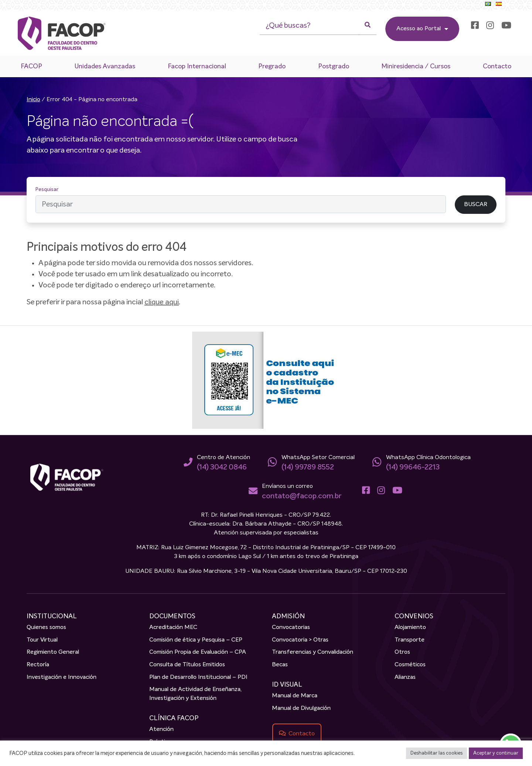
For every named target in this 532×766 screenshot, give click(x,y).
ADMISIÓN (288, 617)
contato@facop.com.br (302, 496)
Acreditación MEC (173, 628)
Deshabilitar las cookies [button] (436, 753)
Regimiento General (53, 653)
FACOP (31, 66)
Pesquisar (47, 190)
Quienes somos (46, 628)
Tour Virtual (42, 640)
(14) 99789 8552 (308, 468)
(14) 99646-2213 (413, 468)
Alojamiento (410, 628)
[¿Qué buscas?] (309, 26)
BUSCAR (476, 205)
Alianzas (405, 677)
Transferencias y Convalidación (313, 653)
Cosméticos (410, 665)
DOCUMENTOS (172, 617)
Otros (402, 653)
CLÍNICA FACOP (174, 719)
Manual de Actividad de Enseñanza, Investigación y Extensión (195, 694)
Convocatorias (291, 628)
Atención (161, 730)
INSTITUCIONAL (52, 617)
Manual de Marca (295, 696)
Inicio (33, 100)
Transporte (410, 640)
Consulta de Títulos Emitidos (187, 665)
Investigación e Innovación (62, 677)
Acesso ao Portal (422, 29)
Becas (280, 665)
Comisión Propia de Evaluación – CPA (198, 653)
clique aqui (162, 302)
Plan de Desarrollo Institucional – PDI (198, 677)
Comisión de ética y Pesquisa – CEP (196, 640)
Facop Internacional (197, 66)
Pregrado (272, 66)
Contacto (497, 66)
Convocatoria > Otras (300, 640)
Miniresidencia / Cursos (416, 66)
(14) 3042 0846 (222, 468)
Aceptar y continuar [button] (496, 753)
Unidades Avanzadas (105, 66)
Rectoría (38, 665)
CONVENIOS (414, 617)
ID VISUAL (287, 685)
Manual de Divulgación (301, 708)
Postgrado (333, 66)
